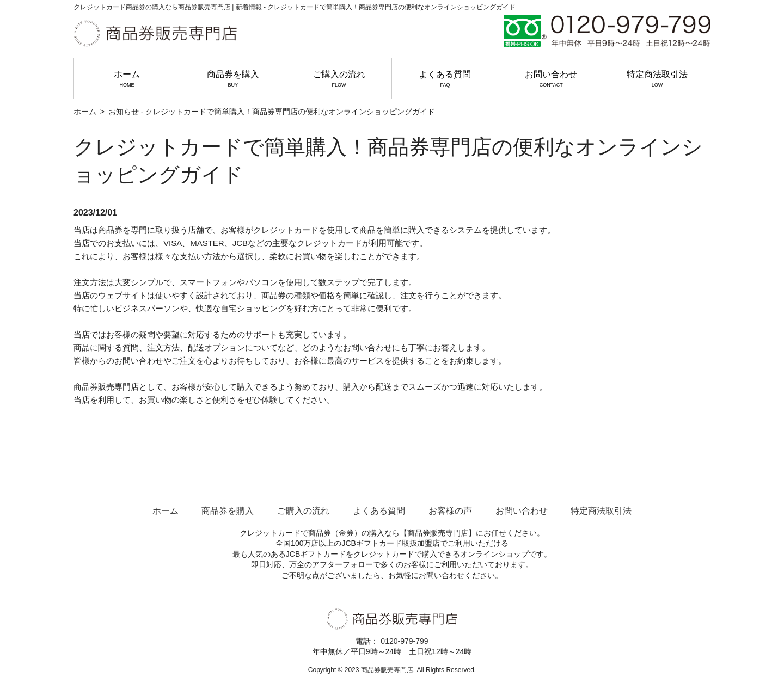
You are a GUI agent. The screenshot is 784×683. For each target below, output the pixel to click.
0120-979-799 (404, 641)
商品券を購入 (233, 79)
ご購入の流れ (339, 79)
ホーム (127, 79)
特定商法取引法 (657, 79)
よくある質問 (445, 79)
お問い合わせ (551, 79)
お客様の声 (450, 511)
